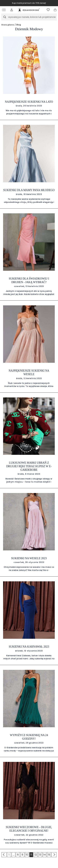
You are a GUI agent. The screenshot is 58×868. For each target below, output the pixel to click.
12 (36, 855)
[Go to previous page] (4, 855)
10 (27, 855)
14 (45, 855)
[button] (12, 10)
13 (40, 855)
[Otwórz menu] (5, 10)
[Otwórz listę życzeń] (48, 10)
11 (31, 855)
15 (49, 855)
